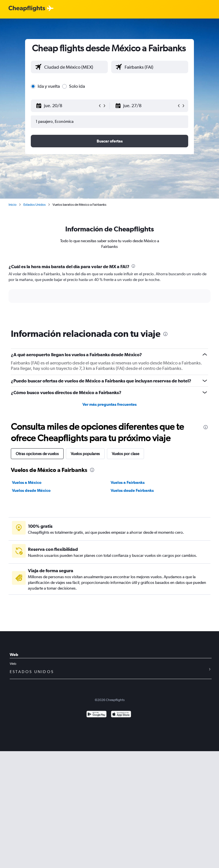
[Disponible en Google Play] (97, 715)
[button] (67, 106)
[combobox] (75, 67)
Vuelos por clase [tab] (125, 454)
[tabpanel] (109, 289)
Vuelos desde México (31, 490)
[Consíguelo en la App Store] (121, 715)
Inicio (13, 205)
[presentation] (133, 266)
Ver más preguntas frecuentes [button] (109, 404)
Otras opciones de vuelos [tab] (37, 454)
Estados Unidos (35, 205)
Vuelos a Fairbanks (128, 482)
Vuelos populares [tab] (85, 454)
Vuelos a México (27, 482)
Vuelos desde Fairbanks (132, 490)
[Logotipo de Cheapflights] (27, 9)
